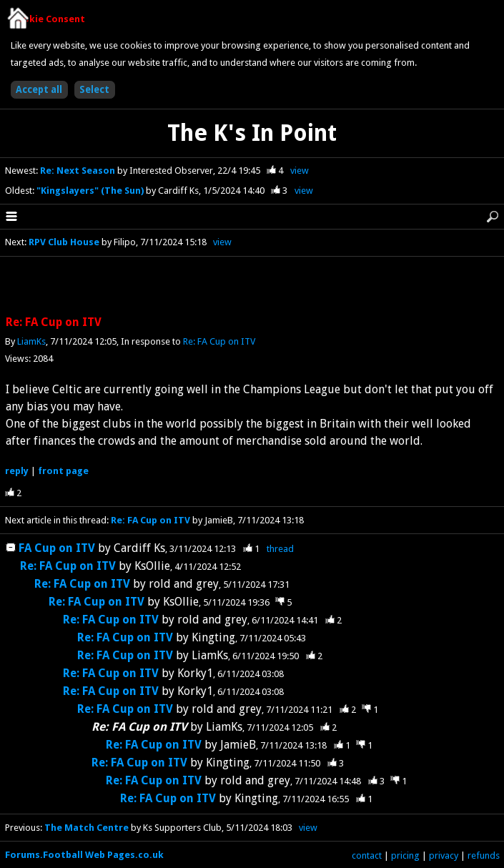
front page (63, 471)
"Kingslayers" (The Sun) (91, 191)
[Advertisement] (252, 287)
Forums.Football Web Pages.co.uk (84, 855)
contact (367, 855)
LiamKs (31, 341)
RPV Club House (64, 242)
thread (280, 549)
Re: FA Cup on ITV (219, 341)
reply (17, 471)
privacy (444, 855)
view (300, 171)
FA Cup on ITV (57, 548)
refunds (484, 855)
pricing (405, 855)
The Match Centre (87, 828)
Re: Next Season (79, 171)
